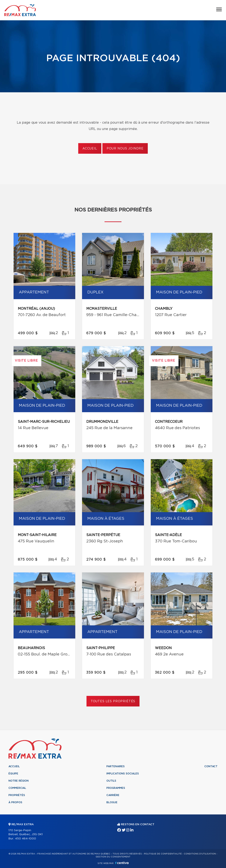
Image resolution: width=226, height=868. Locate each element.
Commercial (17, 788)
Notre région (19, 781)
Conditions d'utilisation (200, 854)
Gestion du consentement (113, 857)
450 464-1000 (26, 839)
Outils (111, 781)
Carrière (113, 795)
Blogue (112, 802)
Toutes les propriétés (113, 701)
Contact (211, 766)
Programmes (116, 788)
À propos (15, 802)
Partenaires (116, 766)
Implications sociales (123, 774)
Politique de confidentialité (163, 854)
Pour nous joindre (125, 149)
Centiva (122, 863)
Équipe (13, 774)
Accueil (90, 149)
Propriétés (17, 795)
